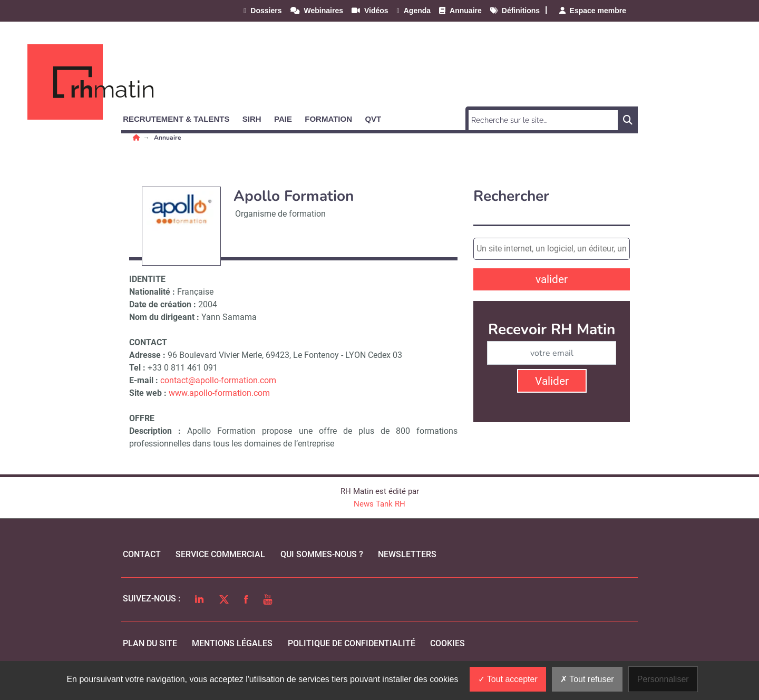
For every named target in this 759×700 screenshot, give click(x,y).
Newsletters (407, 554)
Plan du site (150, 643)
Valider (552, 381)
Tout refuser (587, 679)
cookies (447, 643)
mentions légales (232, 643)
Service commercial (220, 554)
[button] (181, 117)
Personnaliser (663, 679)
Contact (142, 554)
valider (552, 279)
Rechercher (511, 196)
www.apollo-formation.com (219, 393)
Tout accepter (508, 679)
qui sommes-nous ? (322, 554)
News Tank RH (379, 504)
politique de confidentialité (352, 643)
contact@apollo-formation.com (218, 380)
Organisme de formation (280, 214)
